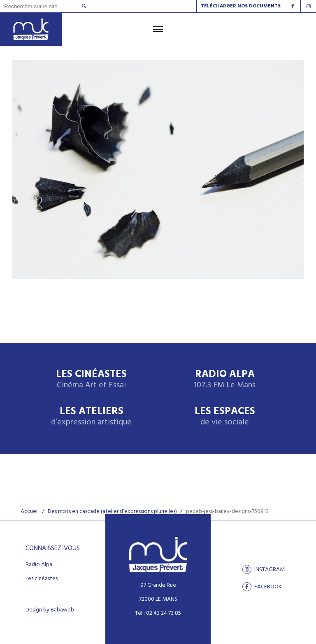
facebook (262, 587)
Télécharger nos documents (241, 6)
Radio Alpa (225, 380)
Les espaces (225, 417)
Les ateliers (91, 417)
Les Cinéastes (91, 380)
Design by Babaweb (50, 610)
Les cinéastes (42, 579)
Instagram (264, 569)
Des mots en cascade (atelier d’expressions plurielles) (112, 512)
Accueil (30, 512)
